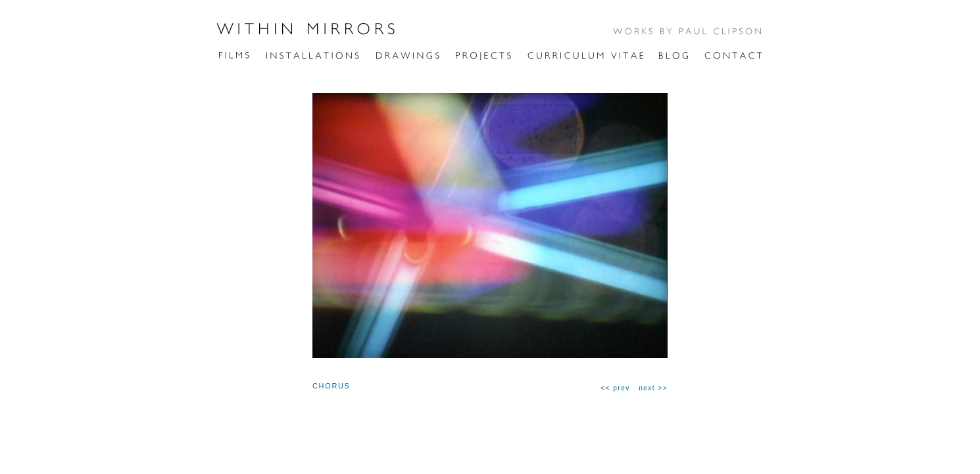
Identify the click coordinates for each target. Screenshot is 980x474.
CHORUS (331, 386)
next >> (653, 388)
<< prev (615, 388)
